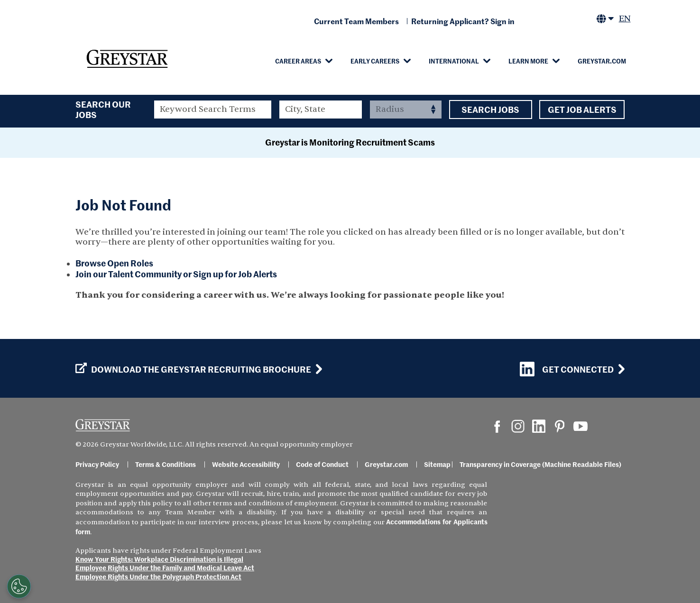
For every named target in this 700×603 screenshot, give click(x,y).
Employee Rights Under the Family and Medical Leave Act (165, 567)
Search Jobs (491, 110)
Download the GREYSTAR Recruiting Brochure (193, 369)
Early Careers (375, 61)
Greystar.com (602, 61)
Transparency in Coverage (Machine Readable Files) (540, 464)
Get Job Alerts (582, 110)
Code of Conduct (322, 464)
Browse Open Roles (114, 263)
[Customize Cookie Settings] (18, 586)
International (454, 61)
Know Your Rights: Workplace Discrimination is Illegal (159, 559)
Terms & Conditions (166, 464)
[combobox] (321, 110)
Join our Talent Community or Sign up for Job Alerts (176, 274)
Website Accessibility (246, 464)
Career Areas (298, 61)
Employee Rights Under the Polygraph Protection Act (158, 576)
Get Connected (567, 369)
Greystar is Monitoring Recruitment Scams (350, 142)
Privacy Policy (97, 464)
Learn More (528, 61)
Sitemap (437, 464)
